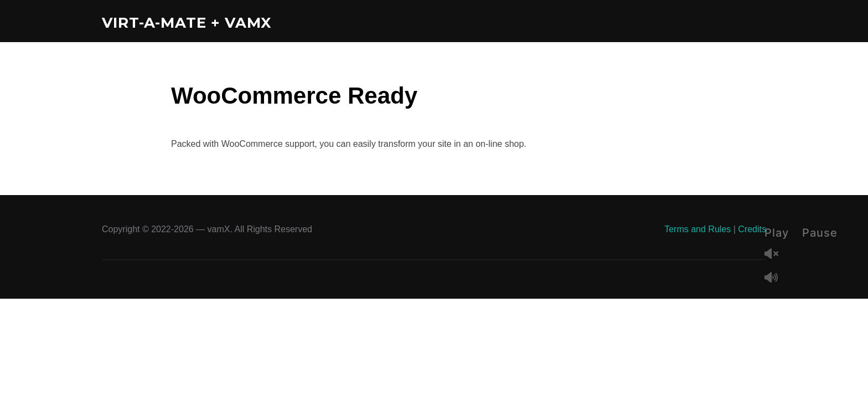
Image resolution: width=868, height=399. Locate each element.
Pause (820, 233)
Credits (752, 229)
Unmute (776, 255)
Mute (776, 278)
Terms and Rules (697, 229)
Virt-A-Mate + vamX (187, 23)
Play (777, 233)
